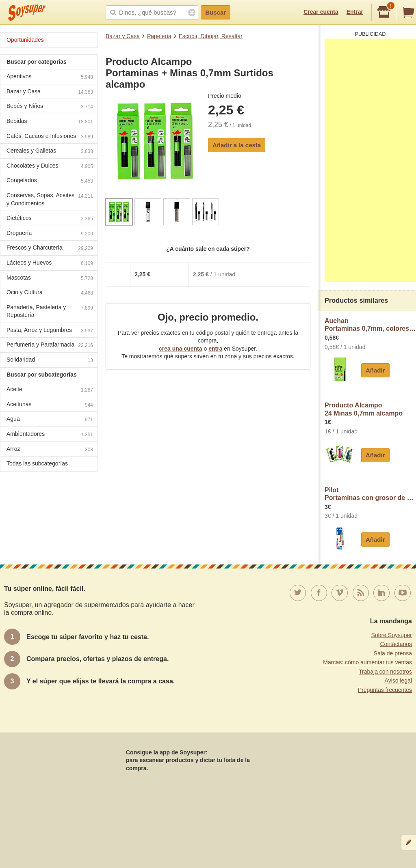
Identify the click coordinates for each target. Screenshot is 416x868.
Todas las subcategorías (37, 463)
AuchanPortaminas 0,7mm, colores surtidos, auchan (370, 325)
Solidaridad (50, 361)
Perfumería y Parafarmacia (50, 346)
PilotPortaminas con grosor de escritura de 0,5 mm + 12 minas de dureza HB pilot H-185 (370, 494)
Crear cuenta (321, 12)
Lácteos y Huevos (50, 264)
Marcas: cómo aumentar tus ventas (367, 662)
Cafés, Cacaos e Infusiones (50, 137)
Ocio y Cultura (50, 293)
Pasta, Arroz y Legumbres (50, 331)
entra (215, 349)
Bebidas (50, 122)
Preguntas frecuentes (385, 690)
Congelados (50, 181)
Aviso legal (398, 681)
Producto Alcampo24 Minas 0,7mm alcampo (364, 409)
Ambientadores (50, 435)
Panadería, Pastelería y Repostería (50, 311)
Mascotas (50, 279)
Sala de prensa (393, 653)
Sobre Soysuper (392, 635)
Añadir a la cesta (237, 145)
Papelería (159, 36)
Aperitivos (50, 77)
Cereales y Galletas (50, 152)
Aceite (50, 390)
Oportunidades (25, 40)
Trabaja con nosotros (385, 672)
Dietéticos (50, 219)
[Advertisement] (370, 160)
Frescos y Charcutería (50, 249)
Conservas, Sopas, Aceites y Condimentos (50, 199)
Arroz (50, 450)
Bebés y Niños (50, 107)
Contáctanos (396, 644)
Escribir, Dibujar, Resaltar (211, 36)
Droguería (50, 234)
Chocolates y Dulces (50, 167)
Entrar (355, 12)
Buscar (216, 12)
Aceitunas (50, 405)
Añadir (375, 370)
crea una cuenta (181, 349)
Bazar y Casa (123, 36)
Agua (50, 420)
